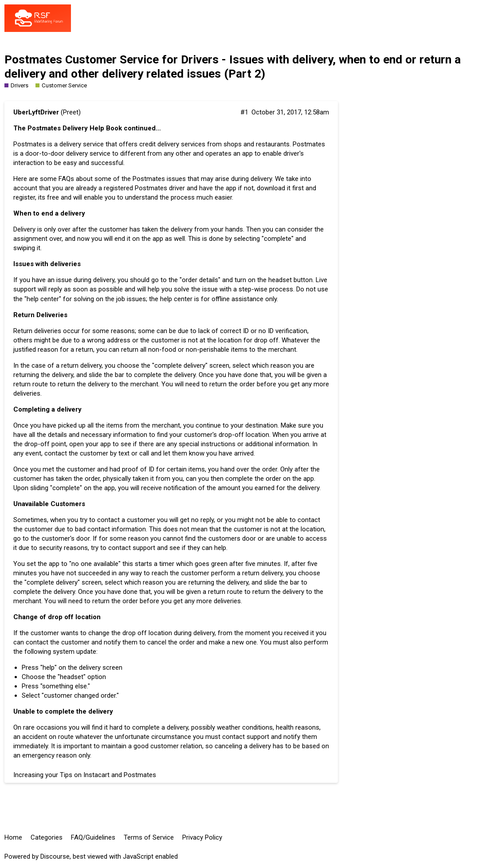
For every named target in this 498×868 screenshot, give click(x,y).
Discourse (55, 856)
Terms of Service (149, 837)
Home (13, 837)
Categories (47, 837)
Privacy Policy (202, 837)
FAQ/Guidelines (93, 837)
